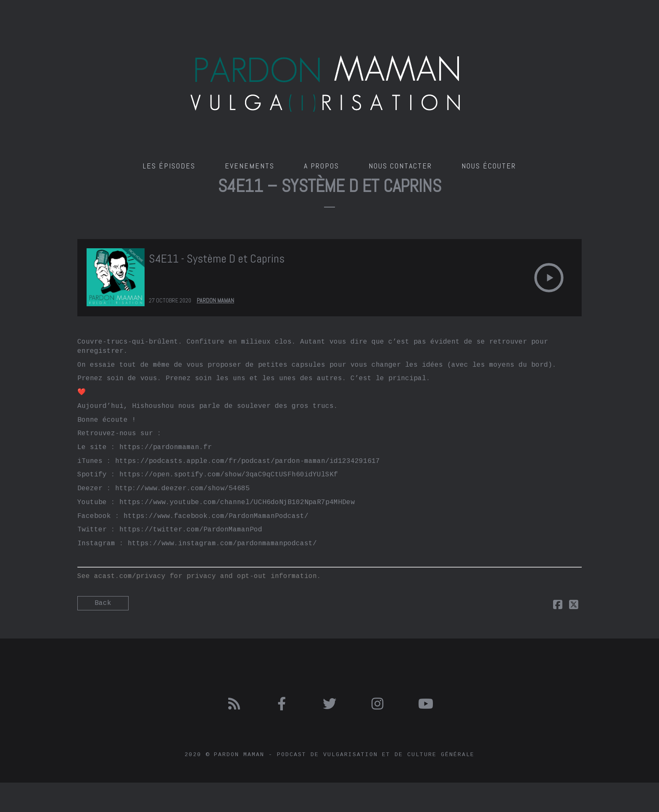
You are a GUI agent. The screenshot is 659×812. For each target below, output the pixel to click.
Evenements (250, 166)
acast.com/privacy (130, 576)
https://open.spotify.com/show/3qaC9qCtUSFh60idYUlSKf (229, 475)
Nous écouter (489, 166)
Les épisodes (169, 166)
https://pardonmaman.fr (166, 447)
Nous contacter (400, 166)
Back (103, 603)
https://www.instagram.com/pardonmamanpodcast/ (222, 544)
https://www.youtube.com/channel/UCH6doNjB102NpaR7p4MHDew (237, 502)
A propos (322, 166)
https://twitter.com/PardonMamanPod (191, 530)
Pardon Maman (215, 300)
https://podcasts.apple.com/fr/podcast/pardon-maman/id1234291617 (248, 461)
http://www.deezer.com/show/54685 (182, 489)
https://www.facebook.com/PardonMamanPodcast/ (216, 516)
